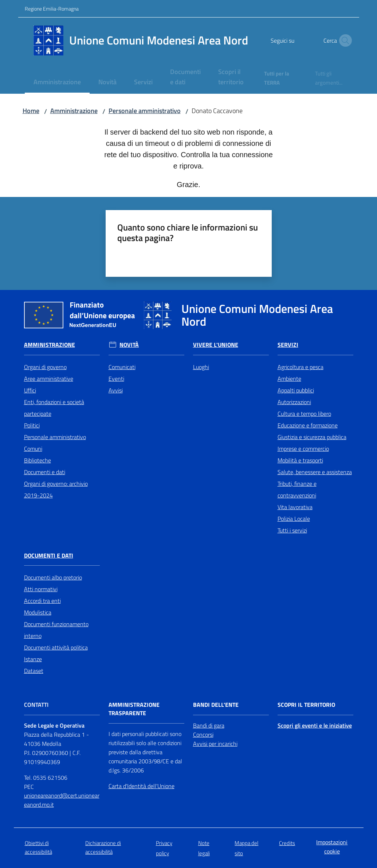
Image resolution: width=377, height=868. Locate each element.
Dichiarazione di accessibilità (103, 847)
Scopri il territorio (306, 705)
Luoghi (201, 367)
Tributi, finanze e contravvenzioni (297, 489)
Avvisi (116, 390)
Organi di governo (45, 367)
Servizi (288, 345)
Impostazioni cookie (332, 847)
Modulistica (38, 612)
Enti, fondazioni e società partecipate (54, 408)
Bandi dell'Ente (216, 705)
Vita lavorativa (295, 507)
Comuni (33, 449)
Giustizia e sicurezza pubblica (312, 437)
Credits (287, 843)
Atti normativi (41, 589)
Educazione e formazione (308, 425)
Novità (129, 345)
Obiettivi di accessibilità (38, 847)
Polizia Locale (294, 519)
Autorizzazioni (294, 402)
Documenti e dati (45, 472)
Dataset (34, 671)
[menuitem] (57, 83)
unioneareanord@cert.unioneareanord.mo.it (62, 800)
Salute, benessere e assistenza (315, 472)
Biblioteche (38, 460)
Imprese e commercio (303, 449)
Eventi (116, 379)
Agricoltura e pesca (301, 367)
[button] (344, 40)
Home (31, 111)
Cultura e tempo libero (304, 414)
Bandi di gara (209, 725)
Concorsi (203, 735)
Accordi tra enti (42, 601)
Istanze (33, 659)
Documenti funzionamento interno (56, 630)
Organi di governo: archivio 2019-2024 (56, 489)
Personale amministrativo (145, 111)
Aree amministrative (49, 379)
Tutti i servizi (292, 530)
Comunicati (122, 367)
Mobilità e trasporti (300, 460)
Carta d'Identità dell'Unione (142, 786)
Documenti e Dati (49, 556)
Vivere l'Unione (216, 345)
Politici (32, 425)
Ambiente (289, 379)
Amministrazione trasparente (134, 709)
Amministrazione (74, 111)
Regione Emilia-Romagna (52, 9)
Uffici (30, 390)
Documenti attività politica (56, 647)
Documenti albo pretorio (53, 577)
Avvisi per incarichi (215, 744)
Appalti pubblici (296, 390)
